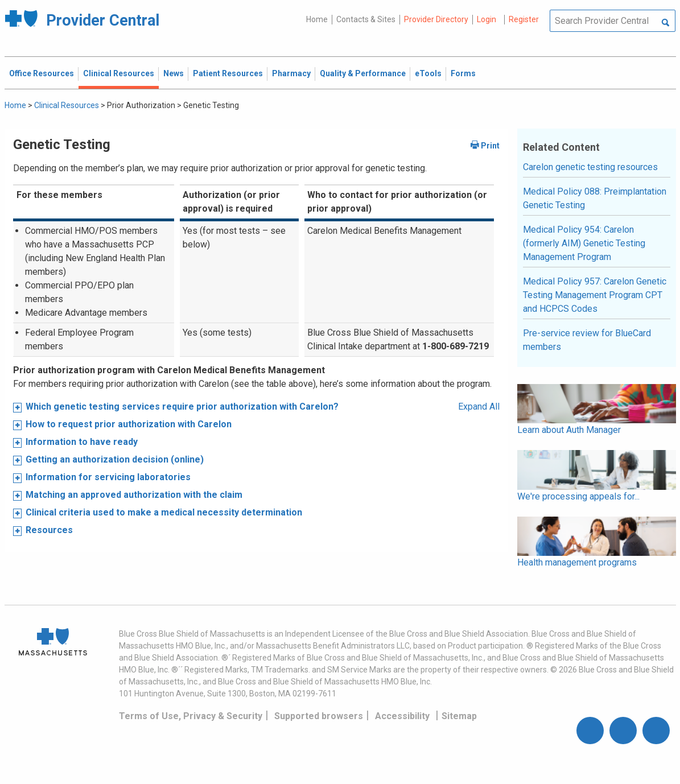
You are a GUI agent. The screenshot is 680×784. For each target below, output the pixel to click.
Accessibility (402, 716)
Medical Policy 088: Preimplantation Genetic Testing (595, 198)
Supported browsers (319, 716)
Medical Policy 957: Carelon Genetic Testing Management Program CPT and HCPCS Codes (595, 295)
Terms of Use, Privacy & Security (191, 716)
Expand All (479, 407)
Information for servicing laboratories (108, 477)
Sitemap (459, 716)
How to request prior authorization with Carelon (129, 424)
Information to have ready (82, 442)
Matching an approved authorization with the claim (134, 495)
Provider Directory (436, 19)
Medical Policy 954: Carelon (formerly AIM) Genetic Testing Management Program (584, 243)
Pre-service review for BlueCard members (587, 340)
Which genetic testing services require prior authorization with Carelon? (182, 407)
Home (317, 19)
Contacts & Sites (366, 19)
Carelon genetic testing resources (590, 167)
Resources (49, 530)
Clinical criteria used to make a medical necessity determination (164, 512)
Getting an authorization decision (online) (115, 459)
